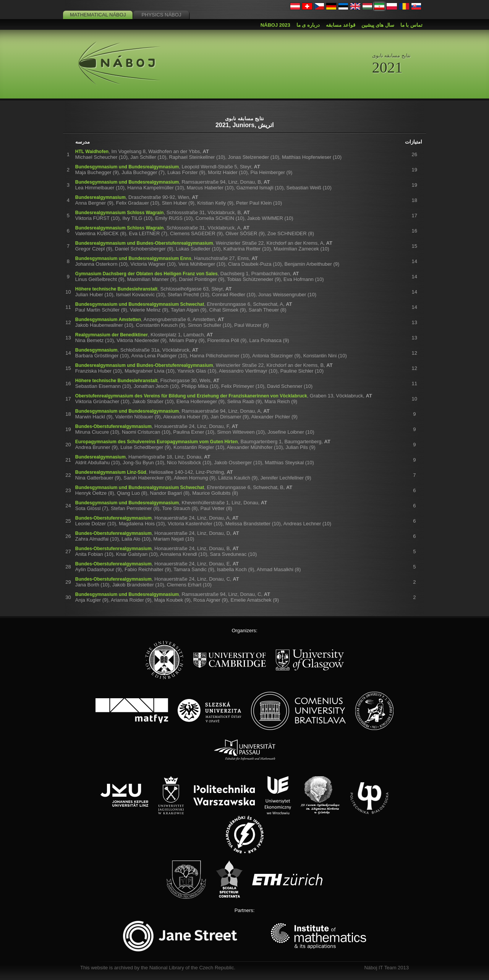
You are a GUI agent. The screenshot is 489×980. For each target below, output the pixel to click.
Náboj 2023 (275, 25)
